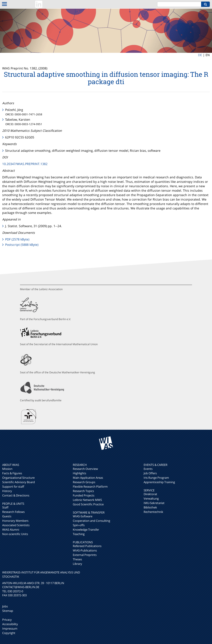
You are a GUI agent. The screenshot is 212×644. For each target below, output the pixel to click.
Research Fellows (13, 512)
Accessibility (10, 624)
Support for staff (13, 486)
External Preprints (85, 555)
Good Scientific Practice (88, 504)
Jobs (5, 606)
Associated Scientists (16, 525)
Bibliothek (150, 507)
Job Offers (150, 473)
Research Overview (85, 469)
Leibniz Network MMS (87, 500)
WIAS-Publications (85, 550)
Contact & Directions (16, 495)
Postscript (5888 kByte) (22, 245)
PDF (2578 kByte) (17, 239)
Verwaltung (151, 498)
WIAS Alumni (11, 530)
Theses (77, 559)
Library (77, 564)
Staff (5, 507)
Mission (7, 469)
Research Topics (83, 491)
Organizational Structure (18, 478)
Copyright (9, 633)
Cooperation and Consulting (91, 521)
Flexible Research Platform (90, 486)
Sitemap (8, 611)
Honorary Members (15, 521)
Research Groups (84, 482)
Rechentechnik (153, 512)
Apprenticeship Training (159, 482)
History (7, 491)
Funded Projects (84, 495)
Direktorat (150, 494)
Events (148, 469)
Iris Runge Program (156, 478)
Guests (7, 516)
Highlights (79, 473)
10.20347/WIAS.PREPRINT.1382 (25, 164)
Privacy (7, 620)
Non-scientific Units (15, 534)
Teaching (79, 534)
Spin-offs (79, 525)
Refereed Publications (87, 546)
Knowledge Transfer (86, 530)
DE (200, 55)
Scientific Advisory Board (19, 482)
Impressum (10, 628)
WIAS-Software (83, 516)
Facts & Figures (12, 473)
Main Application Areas (88, 478)
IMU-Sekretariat (154, 503)
